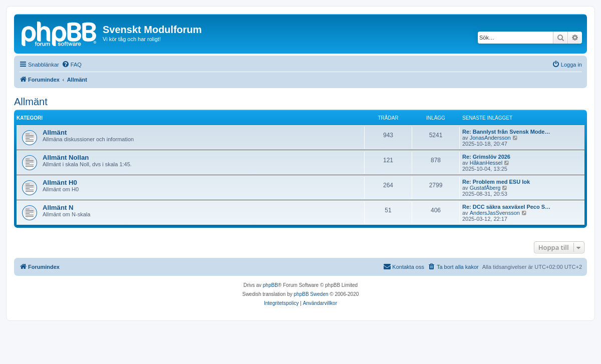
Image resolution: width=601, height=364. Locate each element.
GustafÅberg (485, 188)
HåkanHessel (486, 163)
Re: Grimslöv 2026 (486, 157)
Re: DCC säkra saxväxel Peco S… (506, 207)
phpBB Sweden (311, 294)
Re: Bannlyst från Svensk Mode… (506, 132)
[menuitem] (72, 65)
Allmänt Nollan (66, 157)
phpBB (270, 285)
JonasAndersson (490, 138)
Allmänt (31, 102)
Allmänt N (58, 208)
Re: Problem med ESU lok (496, 182)
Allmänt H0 (60, 183)
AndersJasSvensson (495, 213)
